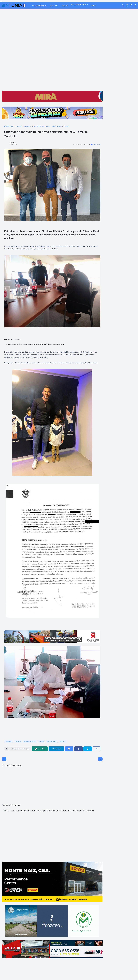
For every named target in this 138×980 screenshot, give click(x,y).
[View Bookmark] (127, 5)
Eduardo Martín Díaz (31, 741)
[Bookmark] (7, 749)
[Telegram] (56, 749)
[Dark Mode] (123, 5)
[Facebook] (78, 749)
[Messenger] (69, 749)
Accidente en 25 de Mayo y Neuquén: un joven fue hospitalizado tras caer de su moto (36, 344)
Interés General (52, 741)
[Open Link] (135, 5)
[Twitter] (88, 749)
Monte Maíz (54, 5)
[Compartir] (96, 749)
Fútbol (42, 741)
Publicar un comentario (20, 749)
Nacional (63, 741)
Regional (65, 5)
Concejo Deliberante (39, 5)
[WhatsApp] (40, 749)
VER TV (94, 5)
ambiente (9, 741)
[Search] (131, 5)
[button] (95, 145)
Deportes (18, 741)
